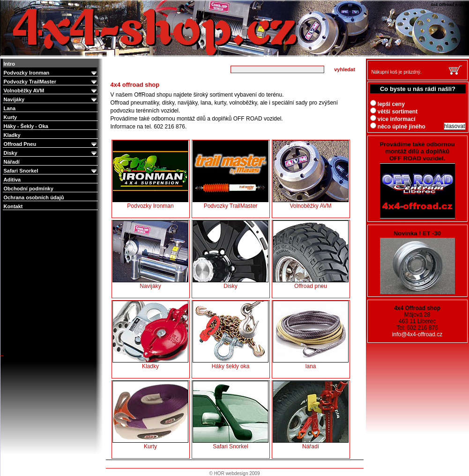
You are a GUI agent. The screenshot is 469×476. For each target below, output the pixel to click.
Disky (51, 153)
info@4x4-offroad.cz (417, 334)
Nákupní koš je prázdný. (397, 72)
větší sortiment (394, 112)
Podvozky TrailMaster (51, 82)
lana (311, 335)
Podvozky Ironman (51, 73)
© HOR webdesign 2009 (235, 473)
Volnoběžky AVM (51, 91)
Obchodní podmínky (29, 189)
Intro (9, 64)
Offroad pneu (311, 255)
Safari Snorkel (51, 171)
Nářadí (12, 162)
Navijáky (51, 100)
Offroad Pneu (51, 144)
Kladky (12, 135)
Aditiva (12, 180)
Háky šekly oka (231, 335)
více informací (393, 119)
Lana (10, 108)
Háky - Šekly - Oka (26, 126)
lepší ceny (387, 104)
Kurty (11, 117)
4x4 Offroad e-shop (7, 1)
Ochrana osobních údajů (34, 197)
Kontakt (13, 206)
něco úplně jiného (398, 127)
